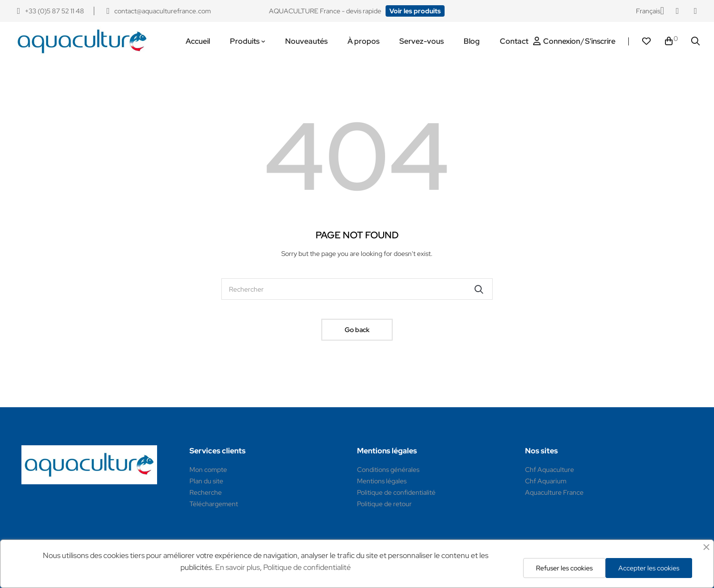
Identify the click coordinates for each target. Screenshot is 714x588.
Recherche (206, 492)
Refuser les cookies (564, 568)
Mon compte (208, 470)
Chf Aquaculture (550, 470)
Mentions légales (382, 481)
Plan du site (206, 481)
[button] (415, 11)
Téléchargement (214, 504)
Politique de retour (384, 504)
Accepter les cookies (649, 568)
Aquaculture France (554, 492)
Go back (357, 330)
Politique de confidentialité (396, 492)
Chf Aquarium (546, 481)
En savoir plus (238, 567)
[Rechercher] (357, 289)
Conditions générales (388, 470)
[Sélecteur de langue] (650, 11)
